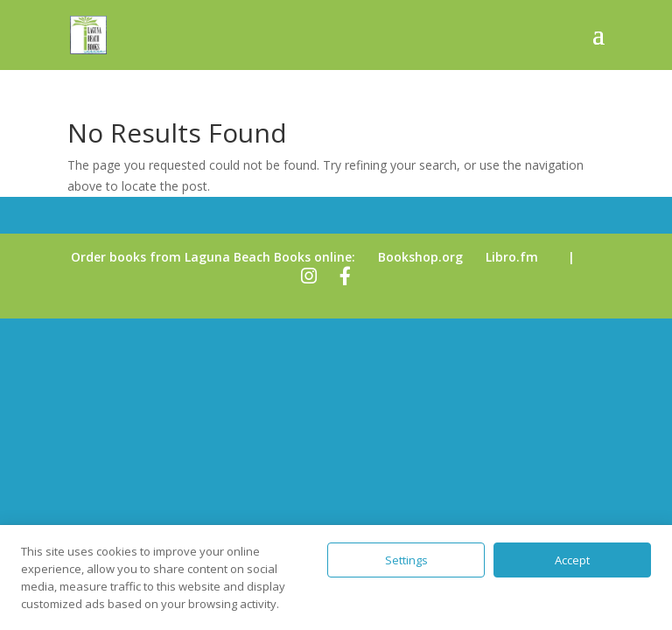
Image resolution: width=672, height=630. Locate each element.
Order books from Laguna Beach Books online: (213, 257)
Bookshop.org (420, 257)
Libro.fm (512, 257)
